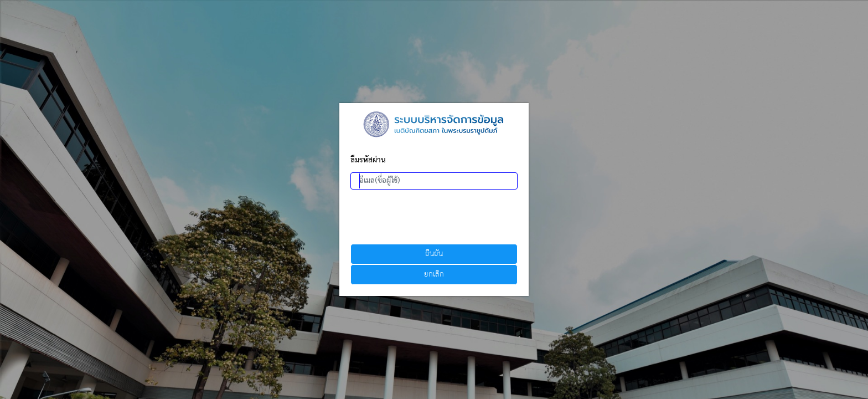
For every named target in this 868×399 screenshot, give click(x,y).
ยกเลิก (434, 275)
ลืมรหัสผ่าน (368, 161)
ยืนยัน (434, 254)
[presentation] (435, 217)
